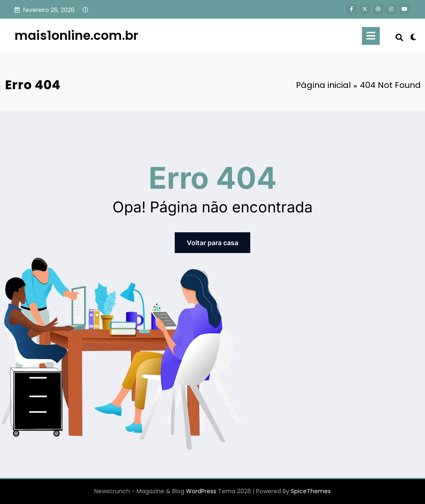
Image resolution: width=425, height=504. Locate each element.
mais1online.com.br (76, 36)
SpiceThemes (311, 491)
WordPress (201, 491)
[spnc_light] (413, 36)
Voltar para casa (212, 243)
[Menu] (371, 36)
